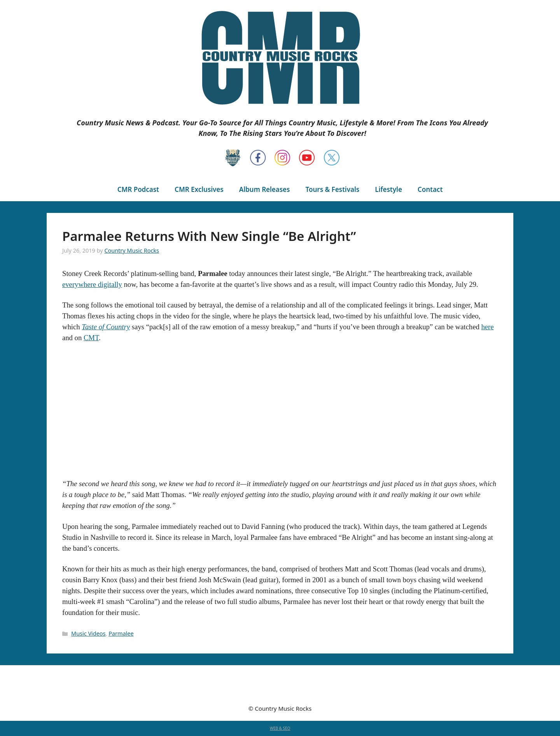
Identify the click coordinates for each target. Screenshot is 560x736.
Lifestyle (388, 189)
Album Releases (265, 189)
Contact (430, 189)
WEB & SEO (280, 728)
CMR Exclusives (199, 189)
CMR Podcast (138, 189)
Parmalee (121, 633)
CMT (91, 338)
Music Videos (88, 633)
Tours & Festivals (332, 189)
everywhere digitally (92, 284)
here (487, 327)
